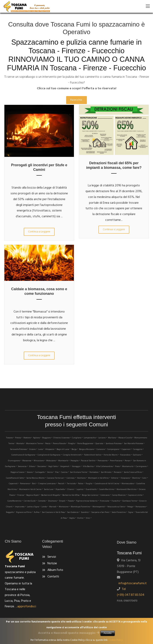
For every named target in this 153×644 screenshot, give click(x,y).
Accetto (108, 633)
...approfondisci (26, 607)
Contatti (53, 577)
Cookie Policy (115, 640)
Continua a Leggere (39, 232)
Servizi (52, 557)
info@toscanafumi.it (132, 583)
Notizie (52, 563)
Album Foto (55, 570)
